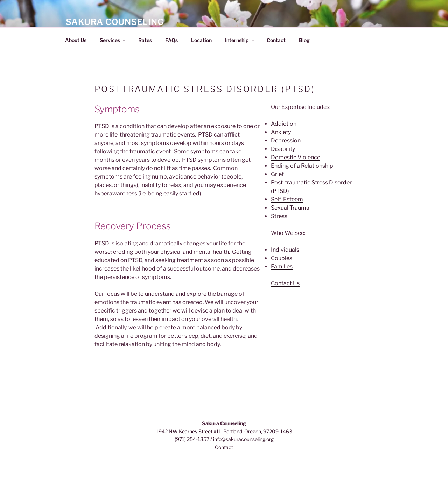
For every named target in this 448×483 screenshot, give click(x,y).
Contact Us (285, 283)
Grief (277, 174)
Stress (279, 216)
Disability (283, 149)
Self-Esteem (287, 199)
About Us (76, 40)
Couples (282, 258)
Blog (304, 40)
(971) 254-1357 (192, 439)
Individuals (285, 250)
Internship (240, 40)
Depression (286, 141)
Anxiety (281, 132)
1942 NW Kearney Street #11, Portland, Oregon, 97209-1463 (224, 431)
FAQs (171, 40)
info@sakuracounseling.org (243, 439)
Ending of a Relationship (302, 166)
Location (201, 40)
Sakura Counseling (115, 22)
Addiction (284, 124)
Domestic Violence (296, 157)
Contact (276, 40)
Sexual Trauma (290, 208)
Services (113, 40)
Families (282, 267)
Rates (145, 40)
